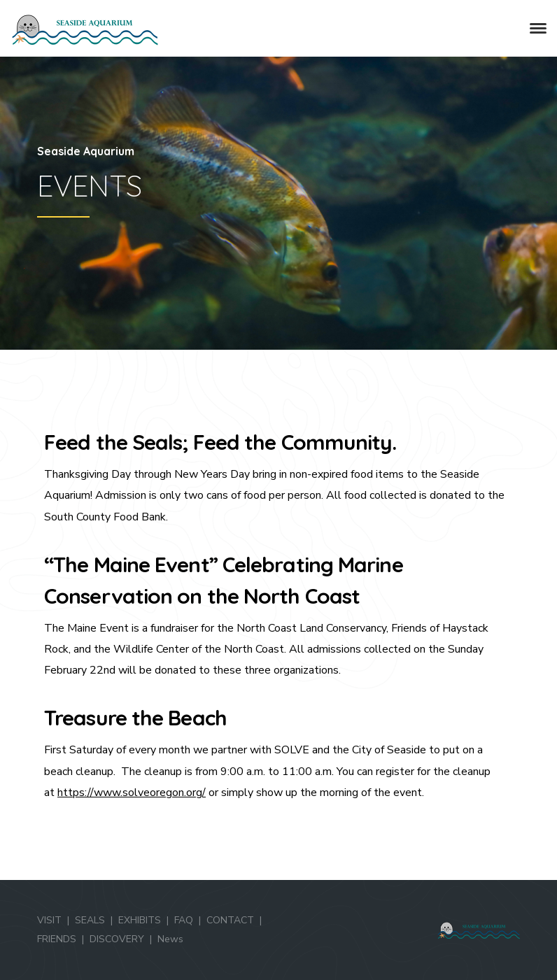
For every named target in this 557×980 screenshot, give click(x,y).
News (170, 939)
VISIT (49, 920)
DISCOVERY (117, 939)
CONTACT (230, 920)
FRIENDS (57, 939)
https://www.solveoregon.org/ (132, 793)
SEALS (90, 920)
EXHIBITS (140, 920)
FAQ (184, 920)
